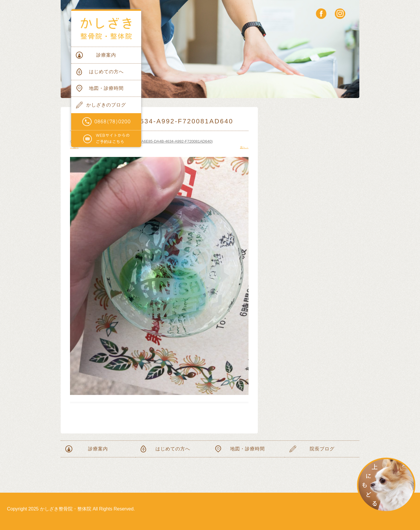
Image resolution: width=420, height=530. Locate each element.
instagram (340, 14)
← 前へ (74, 147)
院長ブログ (322, 449)
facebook (321, 14)
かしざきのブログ (106, 105)
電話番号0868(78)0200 (106, 122)
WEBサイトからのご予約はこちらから (106, 139)
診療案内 (106, 55)
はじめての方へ (106, 72)
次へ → (244, 147)
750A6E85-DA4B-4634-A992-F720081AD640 (173, 141)
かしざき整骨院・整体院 (106, 29)
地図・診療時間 (106, 88)
